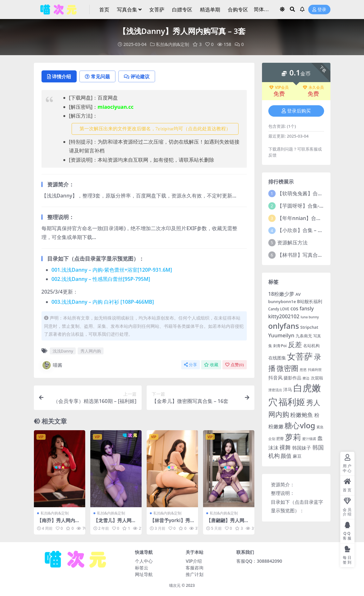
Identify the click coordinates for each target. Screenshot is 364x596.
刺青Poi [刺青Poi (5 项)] (280, 346)
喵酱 (52, 365)
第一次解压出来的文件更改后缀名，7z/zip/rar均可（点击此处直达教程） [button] (155, 129)
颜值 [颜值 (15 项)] (286, 456)
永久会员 (313, 87)
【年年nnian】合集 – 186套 (309, 218)
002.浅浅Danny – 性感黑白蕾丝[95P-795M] (101, 279)
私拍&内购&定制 (172, 44)
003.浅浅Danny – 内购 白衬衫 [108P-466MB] (103, 302)
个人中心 (144, 561)
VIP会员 (279, 87)
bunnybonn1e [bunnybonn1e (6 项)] (282, 301)
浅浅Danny (63, 351)
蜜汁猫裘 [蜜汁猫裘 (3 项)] (309, 439)
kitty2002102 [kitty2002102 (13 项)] (284, 316)
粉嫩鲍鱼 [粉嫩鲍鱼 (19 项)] (302, 415)
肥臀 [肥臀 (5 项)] (280, 439)
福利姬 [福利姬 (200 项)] (292, 402)
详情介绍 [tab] (59, 76)
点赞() (234, 365)
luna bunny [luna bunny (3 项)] (310, 317)
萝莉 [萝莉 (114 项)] (293, 437)
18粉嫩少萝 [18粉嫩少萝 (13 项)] (281, 294)
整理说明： (283, 493)
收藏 (211, 365)
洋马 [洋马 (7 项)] (288, 389)
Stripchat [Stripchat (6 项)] (309, 327)
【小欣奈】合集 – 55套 (303, 230)
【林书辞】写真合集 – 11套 (308, 255)
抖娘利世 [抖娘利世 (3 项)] (315, 370)
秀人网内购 (91, 351)
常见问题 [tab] (97, 76)
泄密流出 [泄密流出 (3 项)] (275, 390)
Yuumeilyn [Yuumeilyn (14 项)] (281, 335)
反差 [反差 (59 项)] (295, 344)
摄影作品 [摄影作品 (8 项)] (292, 378)
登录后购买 (296, 111)
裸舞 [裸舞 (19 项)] (285, 447)
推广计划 (195, 574)
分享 (191, 365)
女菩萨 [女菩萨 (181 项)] (300, 356)
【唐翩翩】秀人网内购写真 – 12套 (228, 523)
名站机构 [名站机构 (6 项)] (311, 346)
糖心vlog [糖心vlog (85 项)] (300, 425)
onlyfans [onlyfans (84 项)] (284, 326)
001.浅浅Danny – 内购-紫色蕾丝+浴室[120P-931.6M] (112, 270)
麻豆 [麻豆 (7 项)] (297, 456)
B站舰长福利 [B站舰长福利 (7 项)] (310, 301)
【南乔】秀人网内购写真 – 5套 (58, 523)
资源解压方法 (292, 243)
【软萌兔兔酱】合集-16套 (306, 193)
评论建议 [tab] (137, 76)
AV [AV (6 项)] (298, 294)
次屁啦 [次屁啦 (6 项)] (317, 378)
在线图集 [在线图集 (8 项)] (277, 358)
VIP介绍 (194, 561)
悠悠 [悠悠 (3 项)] (303, 370)
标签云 (142, 568)
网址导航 (144, 574)
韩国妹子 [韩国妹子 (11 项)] (302, 448)
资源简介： (283, 484)
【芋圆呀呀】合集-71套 (304, 206)
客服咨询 (195, 568)
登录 (319, 10)
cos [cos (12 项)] (294, 308)
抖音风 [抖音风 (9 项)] (275, 378)
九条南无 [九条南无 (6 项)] (304, 336)
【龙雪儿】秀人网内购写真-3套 (115, 523)
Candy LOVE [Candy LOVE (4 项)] (279, 309)
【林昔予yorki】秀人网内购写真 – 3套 (170, 523)
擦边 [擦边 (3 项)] (306, 378)
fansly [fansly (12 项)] (307, 308)
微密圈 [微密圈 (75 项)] (287, 368)
